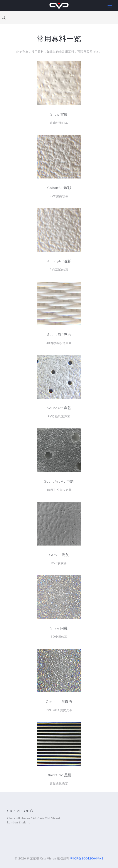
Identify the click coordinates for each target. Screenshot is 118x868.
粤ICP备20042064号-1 (87, 858)
